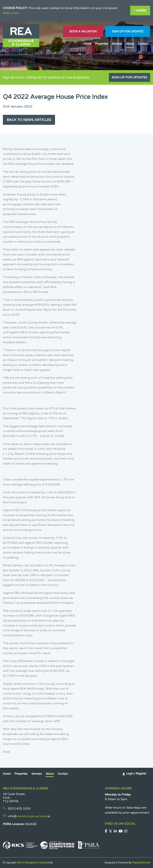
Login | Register (136, 774)
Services (117, 44)
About (130, 44)
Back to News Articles (29, 120)
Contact (143, 44)
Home (87, 44)
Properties (102, 44)
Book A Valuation (83, 32)
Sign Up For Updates (128, 32)
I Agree (140, 11)
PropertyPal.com (141, 863)
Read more (11, 13)
